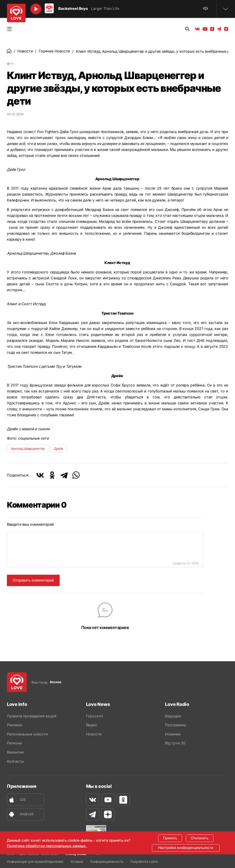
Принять (170, 838)
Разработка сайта (144, 861)
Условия (77, 861)
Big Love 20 (175, 743)
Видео (92, 725)
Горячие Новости (54, 51)
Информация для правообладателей (35, 861)
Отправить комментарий (33, 580)
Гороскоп (94, 716)
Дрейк (59, 449)
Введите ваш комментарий (30, 524)
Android (20, 815)
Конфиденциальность (107, 861)
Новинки (173, 734)
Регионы (14, 743)
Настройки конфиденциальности (186, 848)
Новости (25, 51)
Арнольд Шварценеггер (28, 449)
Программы (176, 725)
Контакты (15, 762)
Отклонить (200, 838)
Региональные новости (27, 734)
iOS (16, 800)
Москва (56, 682)
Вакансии (15, 752)
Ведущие (173, 716)
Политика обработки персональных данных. (47, 846)
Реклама (14, 725)
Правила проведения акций (32, 716)
